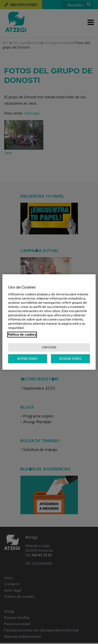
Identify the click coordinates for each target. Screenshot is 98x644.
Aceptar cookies (28, 359)
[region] (49, 322)
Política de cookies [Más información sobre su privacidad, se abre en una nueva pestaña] (22, 335)
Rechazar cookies (70, 359)
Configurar (49, 347)
